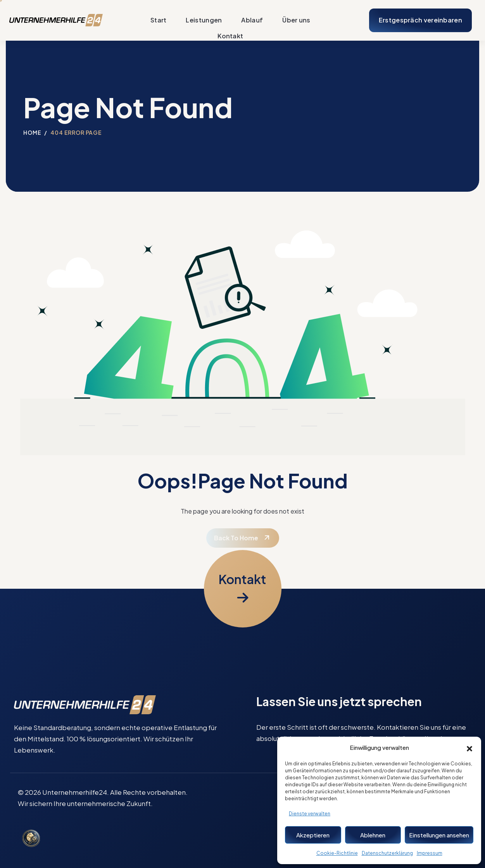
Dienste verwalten (310, 814)
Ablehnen (373, 835)
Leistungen (204, 20)
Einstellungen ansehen (439, 835)
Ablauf (252, 20)
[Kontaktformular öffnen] (243, 589)
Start (159, 20)
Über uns (296, 20)
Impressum (430, 853)
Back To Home (236, 538)
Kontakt (230, 36)
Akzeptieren (313, 835)
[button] (469, 748)
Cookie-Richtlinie (337, 853)
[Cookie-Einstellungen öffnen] (31, 839)
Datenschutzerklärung (387, 853)
